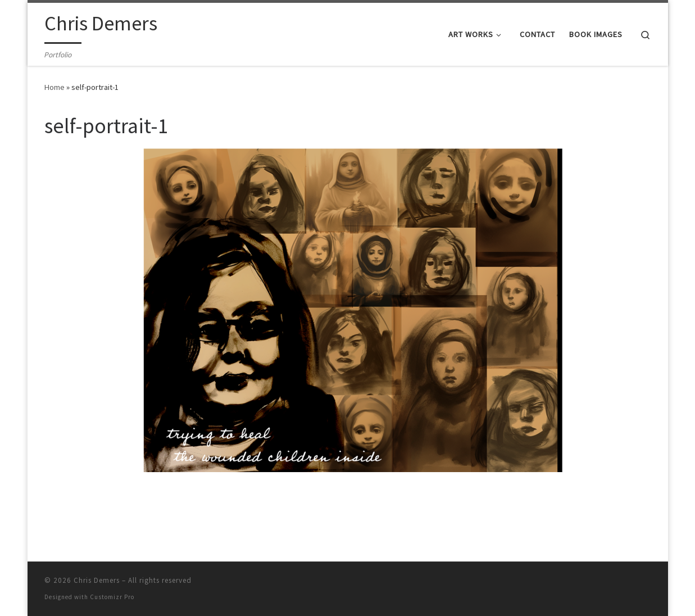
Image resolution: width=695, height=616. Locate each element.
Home (54, 87)
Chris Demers (97, 580)
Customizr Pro (112, 597)
